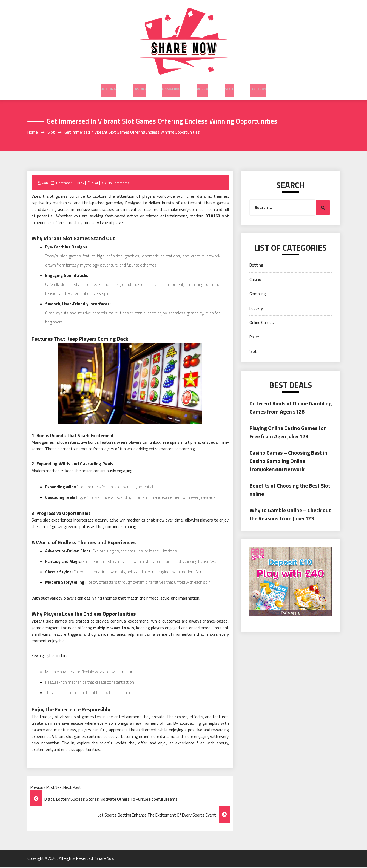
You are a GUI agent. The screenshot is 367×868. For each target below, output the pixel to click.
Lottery (258, 86)
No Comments (119, 184)
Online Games (262, 324)
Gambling (171, 86)
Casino (139, 86)
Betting (108, 86)
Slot (229, 86)
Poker (203, 86)
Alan (45, 184)
